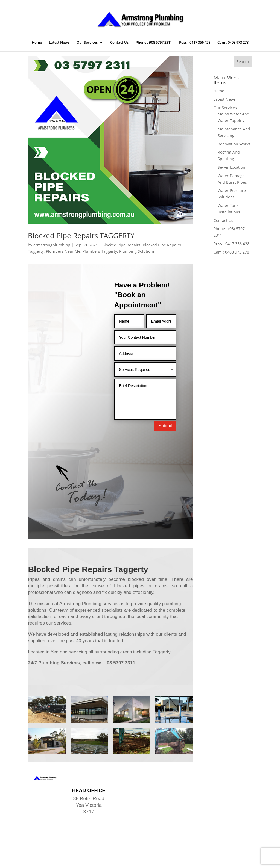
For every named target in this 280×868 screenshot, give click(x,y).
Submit (165, 426)
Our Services (87, 43)
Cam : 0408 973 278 (233, 43)
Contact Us (119, 43)
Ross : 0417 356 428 (195, 43)
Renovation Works (234, 144)
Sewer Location (231, 167)
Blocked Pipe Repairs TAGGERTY (81, 236)
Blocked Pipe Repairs (121, 245)
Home (37, 43)
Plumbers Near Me (63, 251)
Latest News (59, 43)
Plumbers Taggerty (100, 251)
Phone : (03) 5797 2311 (154, 43)
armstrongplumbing (52, 245)
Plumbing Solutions (137, 251)
